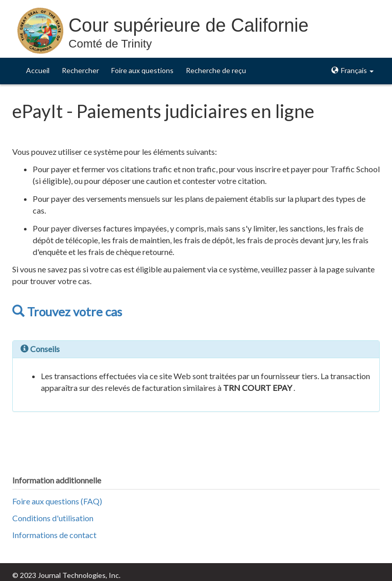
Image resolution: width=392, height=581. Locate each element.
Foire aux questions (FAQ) (57, 501)
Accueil (38, 70)
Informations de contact (54, 535)
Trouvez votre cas (67, 311)
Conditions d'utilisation (53, 518)
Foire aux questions (142, 70)
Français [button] (352, 70)
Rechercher (80, 70)
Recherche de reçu (216, 70)
